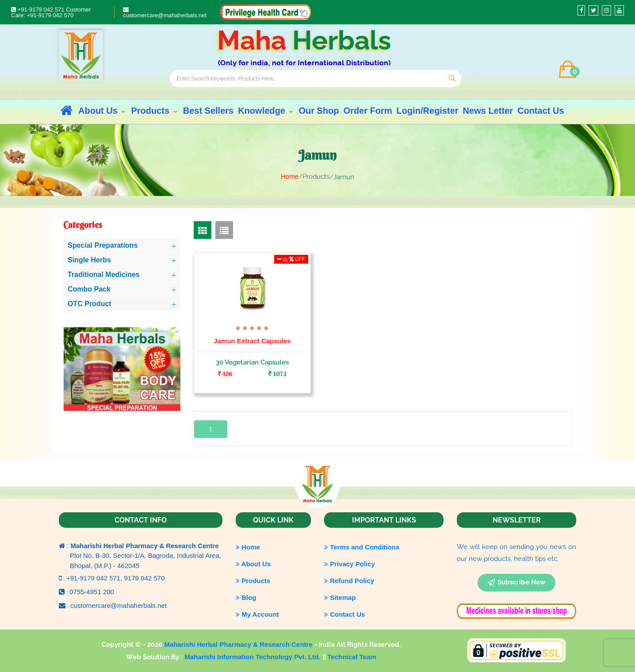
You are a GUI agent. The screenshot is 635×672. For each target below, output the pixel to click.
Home (290, 176)
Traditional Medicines (104, 275)
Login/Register (428, 111)
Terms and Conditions (362, 547)
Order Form (368, 111)
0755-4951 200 (92, 592)
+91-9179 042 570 (50, 15)
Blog (246, 597)
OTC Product (90, 304)
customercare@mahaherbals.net (165, 13)
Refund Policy (349, 581)
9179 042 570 (145, 578)
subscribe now (516, 583)
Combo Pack (89, 289)
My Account (257, 614)
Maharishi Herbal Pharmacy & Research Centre (239, 644)
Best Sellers (208, 111)
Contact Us (541, 111)
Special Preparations (103, 245)
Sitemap (340, 597)
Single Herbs (89, 260)
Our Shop (319, 111)
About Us (102, 111)
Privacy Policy (350, 564)
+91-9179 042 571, (95, 578)
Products (155, 111)
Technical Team (352, 657)
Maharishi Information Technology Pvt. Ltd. (253, 657)
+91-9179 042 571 (38, 10)
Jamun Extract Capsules (252, 341)
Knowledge (266, 111)
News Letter (488, 111)
